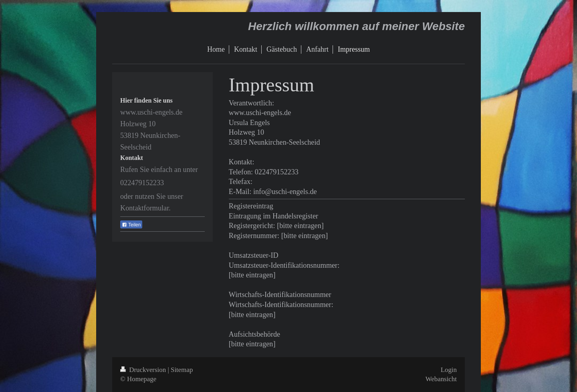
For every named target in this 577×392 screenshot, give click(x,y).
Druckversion (144, 370)
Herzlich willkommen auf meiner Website (356, 26)
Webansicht (441, 379)
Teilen (131, 225)
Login (449, 370)
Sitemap (182, 370)
